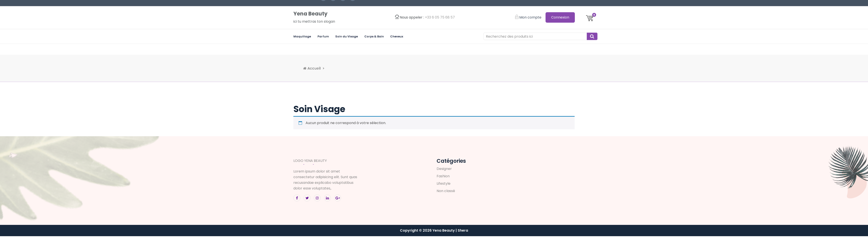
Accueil (381, 68)
